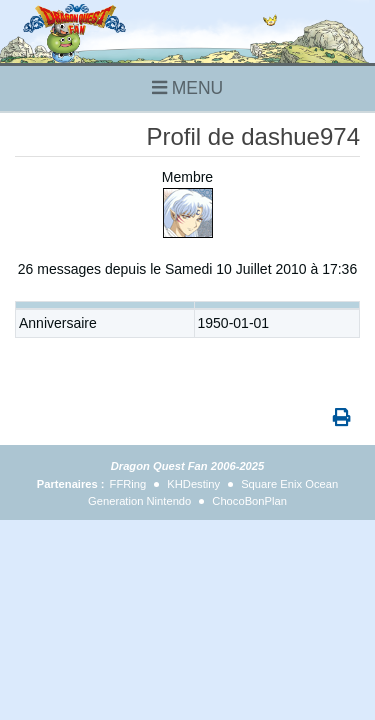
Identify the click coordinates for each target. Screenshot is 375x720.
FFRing (128, 484)
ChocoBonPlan (249, 501)
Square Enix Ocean (289, 484)
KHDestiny (193, 484)
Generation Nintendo (139, 501)
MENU (187, 88)
